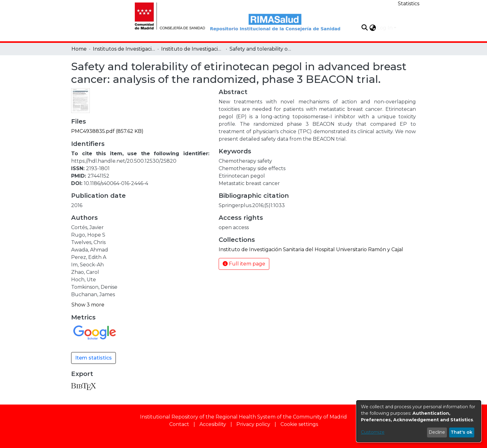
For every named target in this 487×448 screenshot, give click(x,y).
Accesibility (213, 424)
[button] (364, 28)
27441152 (98, 176)
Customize (373, 432)
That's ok (462, 432)
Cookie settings (299, 424)
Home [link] (79, 49)
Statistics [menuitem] (409, 4)
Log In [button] (385, 28)
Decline (437, 432)
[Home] (166, 15)
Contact (179, 424)
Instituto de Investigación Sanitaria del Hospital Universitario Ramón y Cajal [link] (192, 49)
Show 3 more (88, 305)
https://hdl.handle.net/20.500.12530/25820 (124, 161)
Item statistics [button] (93, 358)
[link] (107, 131)
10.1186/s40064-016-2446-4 (116, 183)
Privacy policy (253, 424)
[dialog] (419, 421)
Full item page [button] (244, 264)
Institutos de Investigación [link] (124, 49)
